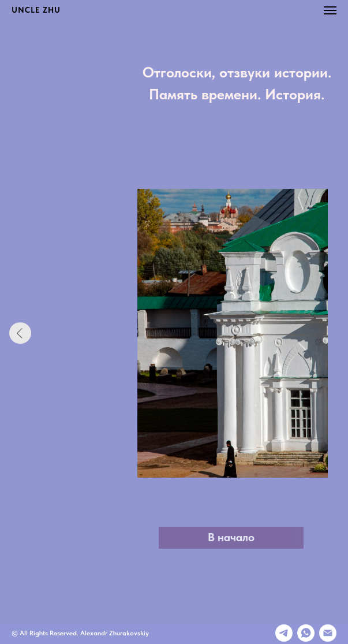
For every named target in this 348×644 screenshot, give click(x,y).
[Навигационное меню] (330, 10)
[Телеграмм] (284, 633)
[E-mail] (328, 633)
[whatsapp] (306, 633)
